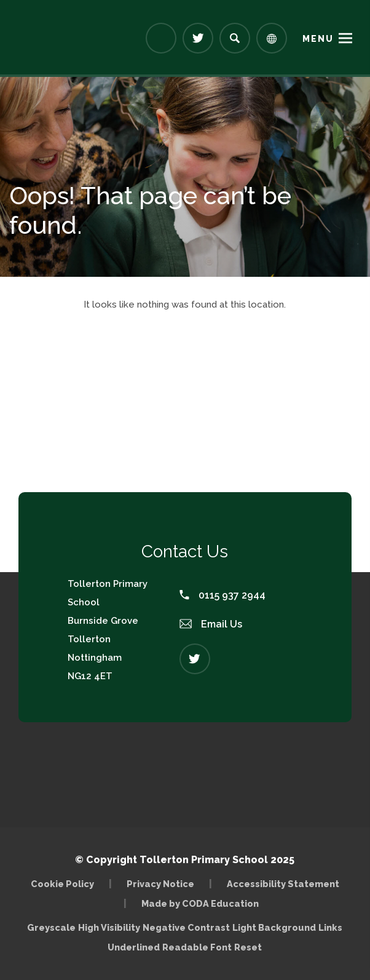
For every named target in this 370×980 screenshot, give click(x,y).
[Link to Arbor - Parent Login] (161, 38)
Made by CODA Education (200, 903)
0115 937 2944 (222, 595)
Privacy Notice (160, 884)
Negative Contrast (186, 927)
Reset (248, 947)
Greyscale (51, 927)
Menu (318, 39)
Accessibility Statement (283, 884)
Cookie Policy (62, 884)
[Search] (235, 38)
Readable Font (197, 947)
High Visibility (109, 927)
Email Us (211, 624)
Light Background (274, 927)
